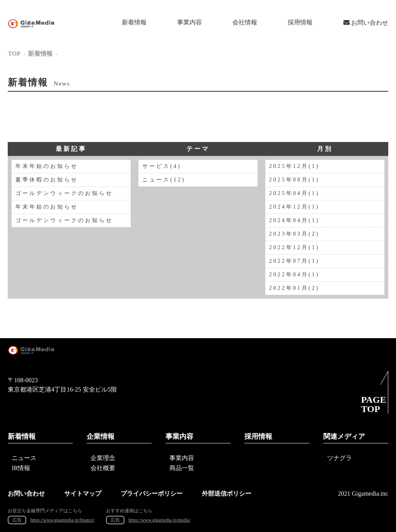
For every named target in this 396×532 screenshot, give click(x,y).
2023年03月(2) (294, 234)
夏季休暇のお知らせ (47, 180)
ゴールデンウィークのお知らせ (64, 193)
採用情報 (300, 22)
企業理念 (103, 458)
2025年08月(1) (294, 180)
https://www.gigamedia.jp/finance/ (62, 520)
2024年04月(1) (294, 220)
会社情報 (245, 22)
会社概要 (103, 468)
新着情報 (134, 22)
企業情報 (101, 436)
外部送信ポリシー (227, 494)
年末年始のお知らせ (47, 166)
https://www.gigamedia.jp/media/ (159, 520)
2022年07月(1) (294, 261)
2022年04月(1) (294, 275)
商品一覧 (182, 468)
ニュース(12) (164, 180)
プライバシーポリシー (152, 494)
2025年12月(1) (294, 166)
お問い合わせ (366, 23)
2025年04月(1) (294, 193)
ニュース (24, 458)
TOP (14, 54)
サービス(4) (162, 166)
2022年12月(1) (294, 247)
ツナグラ (340, 458)
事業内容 (189, 22)
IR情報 (21, 468)
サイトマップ (83, 494)
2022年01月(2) (294, 288)
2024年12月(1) (294, 207)
